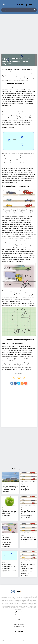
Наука (21, 373)
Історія (19, 617)
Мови (19, 622)
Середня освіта (19, 615)
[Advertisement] (19, 35)
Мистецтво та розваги (19, 627)
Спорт (19, 629)
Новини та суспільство (19, 624)
